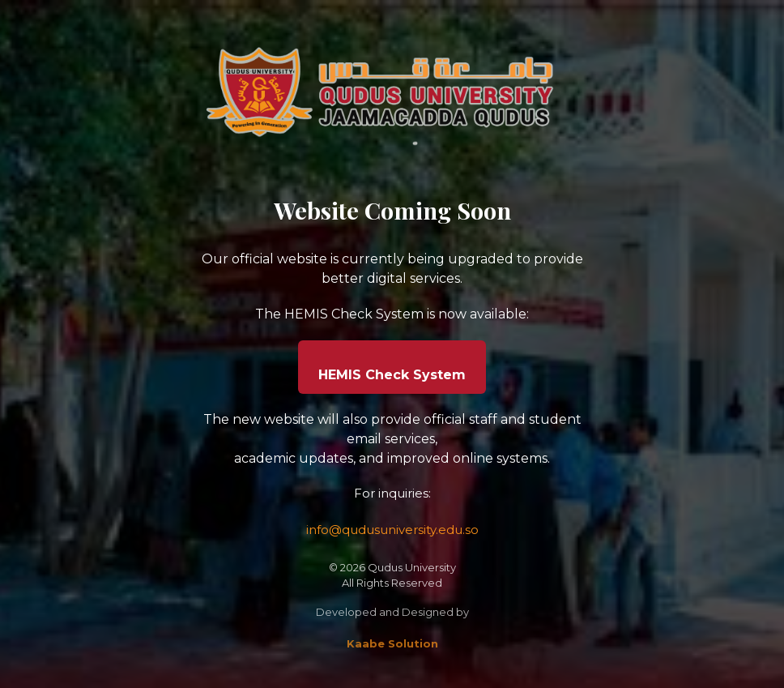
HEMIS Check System (392, 375)
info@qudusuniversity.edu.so (392, 530)
